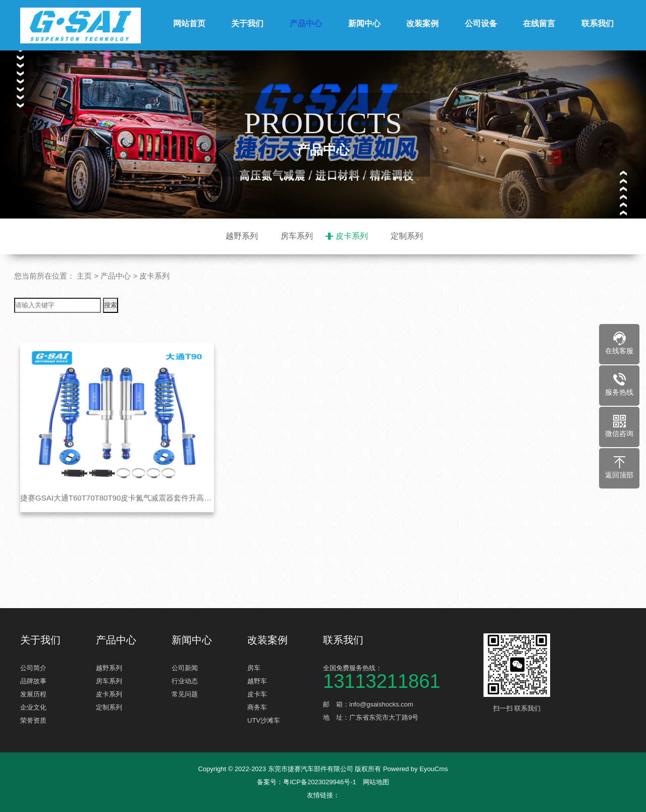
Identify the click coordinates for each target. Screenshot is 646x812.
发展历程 (33, 694)
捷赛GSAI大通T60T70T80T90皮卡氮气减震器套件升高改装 (117, 512)
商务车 (257, 707)
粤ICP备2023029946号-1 (320, 782)
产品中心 (306, 23)
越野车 (257, 681)
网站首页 (189, 23)
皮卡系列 (352, 236)
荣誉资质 (33, 720)
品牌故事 (33, 681)
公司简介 (33, 668)
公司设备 (481, 23)
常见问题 (185, 694)
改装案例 (422, 23)
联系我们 (598, 23)
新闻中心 (364, 23)
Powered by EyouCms (414, 769)
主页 (84, 276)
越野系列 (242, 236)
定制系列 (407, 236)
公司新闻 (185, 668)
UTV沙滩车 (264, 720)
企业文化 (33, 707)
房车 (254, 668)
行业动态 (185, 681)
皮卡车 (257, 694)
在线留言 (539, 23)
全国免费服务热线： (399, 676)
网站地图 (376, 782)
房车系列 (297, 236)
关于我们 (247, 23)
